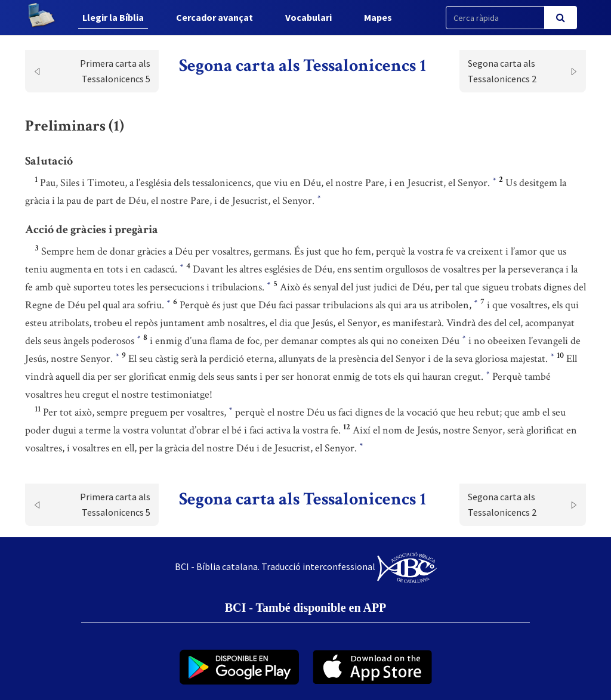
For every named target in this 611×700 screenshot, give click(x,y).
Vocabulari (308, 17)
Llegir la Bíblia (113, 17)
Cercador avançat (215, 17)
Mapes (378, 17)
